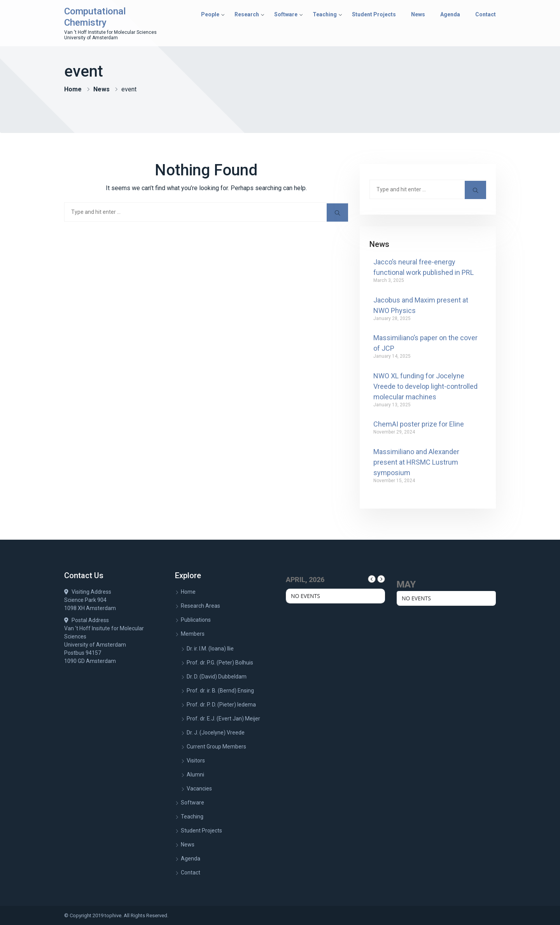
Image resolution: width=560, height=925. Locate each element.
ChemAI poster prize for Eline (419, 424)
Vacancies (199, 789)
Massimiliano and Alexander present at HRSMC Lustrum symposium (416, 462)
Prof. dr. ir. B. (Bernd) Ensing (220, 691)
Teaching (325, 14)
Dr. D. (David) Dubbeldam (217, 677)
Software (286, 14)
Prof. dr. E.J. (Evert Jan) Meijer (223, 719)
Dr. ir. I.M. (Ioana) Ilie (210, 649)
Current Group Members (216, 747)
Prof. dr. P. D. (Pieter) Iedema (221, 705)
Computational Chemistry (95, 17)
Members (193, 634)
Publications (196, 620)
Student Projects (374, 14)
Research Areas (200, 606)
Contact (486, 14)
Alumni (195, 775)
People (210, 14)
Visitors (196, 761)
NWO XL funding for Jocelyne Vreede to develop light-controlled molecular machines (425, 386)
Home (73, 89)
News (418, 14)
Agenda (450, 14)
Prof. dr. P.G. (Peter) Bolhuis (220, 663)
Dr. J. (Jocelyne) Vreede (216, 733)
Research (247, 14)
